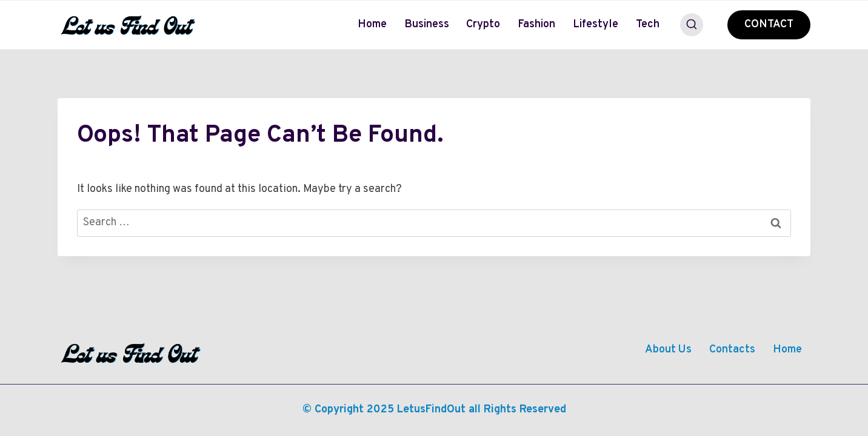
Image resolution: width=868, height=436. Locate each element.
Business (427, 25)
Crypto (483, 25)
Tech (648, 25)
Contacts (732, 350)
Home (372, 25)
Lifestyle (596, 25)
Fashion (536, 25)
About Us (668, 350)
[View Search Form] (692, 25)
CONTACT (769, 25)
